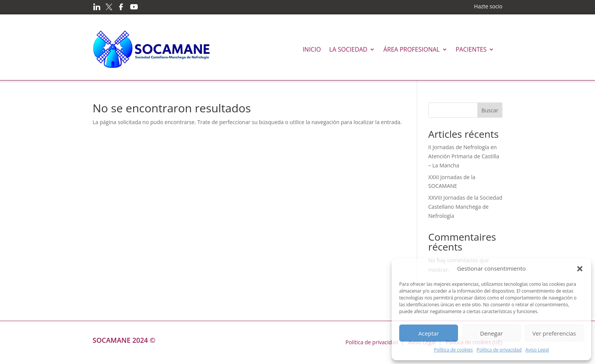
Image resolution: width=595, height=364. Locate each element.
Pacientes (471, 49)
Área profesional (411, 49)
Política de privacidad (499, 350)
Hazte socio (488, 6)
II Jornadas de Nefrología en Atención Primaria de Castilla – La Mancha (464, 156)
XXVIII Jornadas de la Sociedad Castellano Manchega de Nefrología (465, 207)
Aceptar (429, 333)
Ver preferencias (554, 333)
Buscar (490, 110)
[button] (580, 269)
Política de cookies (453, 350)
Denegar (491, 333)
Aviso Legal (537, 350)
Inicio (312, 49)
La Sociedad (349, 49)
